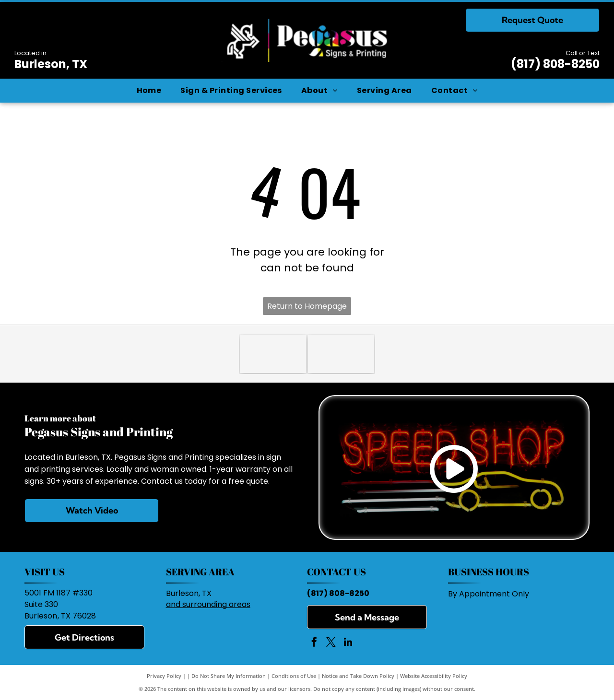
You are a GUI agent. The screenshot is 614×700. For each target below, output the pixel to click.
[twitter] (331, 643)
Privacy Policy (164, 676)
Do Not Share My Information (229, 676)
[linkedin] (348, 643)
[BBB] (273, 354)
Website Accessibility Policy (434, 676)
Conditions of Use (294, 676)
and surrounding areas (208, 604)
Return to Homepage (307, 306)
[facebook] (314, 643)
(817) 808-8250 (555, 64)
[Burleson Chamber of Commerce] (341, 354)
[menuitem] (149, 91)
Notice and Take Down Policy (358, 676)
